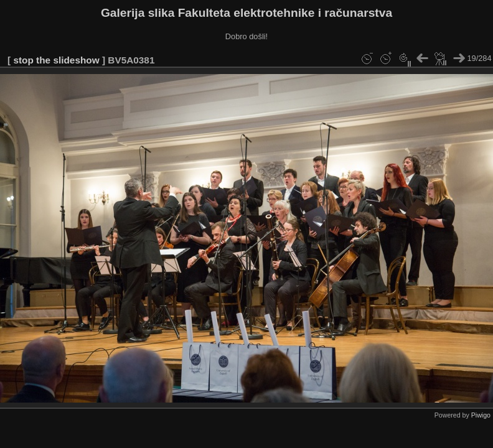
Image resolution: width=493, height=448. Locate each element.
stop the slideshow (56, 60)
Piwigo (481, 415)
